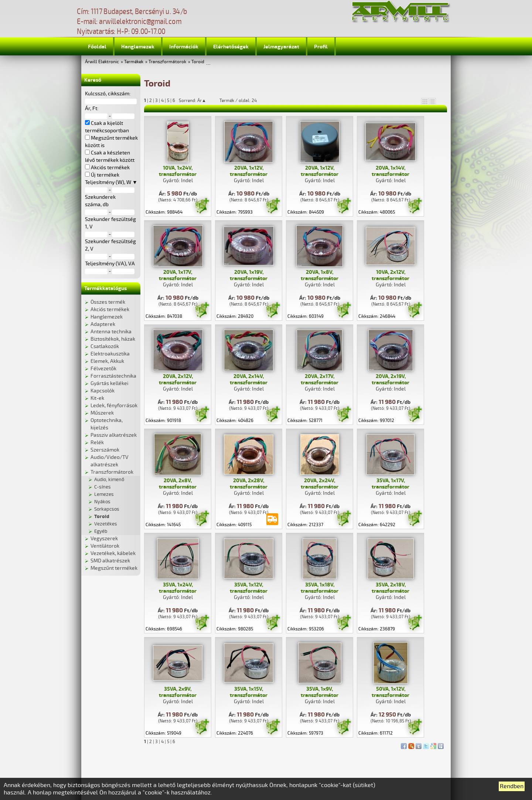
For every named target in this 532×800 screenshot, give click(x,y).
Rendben (512, 786)
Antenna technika (111, 332)
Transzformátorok (167, 62)
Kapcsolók (103, 391)
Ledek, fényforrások (114, 406)
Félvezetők (103, 369)
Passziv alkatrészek (114, 435)
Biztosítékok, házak (113, 339)
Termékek (134, 62)
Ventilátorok (105, 546)
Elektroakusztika (110, 354)
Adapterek (103, 324)
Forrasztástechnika (113, 376)
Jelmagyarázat (281, 47)
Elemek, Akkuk (107, 361)
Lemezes (104, 494)
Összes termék (108, 302)
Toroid (198, 62)
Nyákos (102, 502)
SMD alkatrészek (110, 561)
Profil (321, 47)
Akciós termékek (110, 309)
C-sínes (103, 487)
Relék (97, 442)
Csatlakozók (105, 346)
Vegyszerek (104, 539)
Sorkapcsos (107, 509)
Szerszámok (105, 450)
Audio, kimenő (109, 480)
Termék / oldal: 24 (238, 101)
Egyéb (101, 531)
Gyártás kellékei (109, 383)
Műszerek (102, 413)
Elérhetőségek (231, 47)
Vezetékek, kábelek (113, 553)
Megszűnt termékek (114, 568)
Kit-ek (97, 398)
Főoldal (97, 47)
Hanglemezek (138, 47)
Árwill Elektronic (102, 62)
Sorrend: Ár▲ (197, 101)
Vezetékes (106, 524)
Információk (184, 47)
